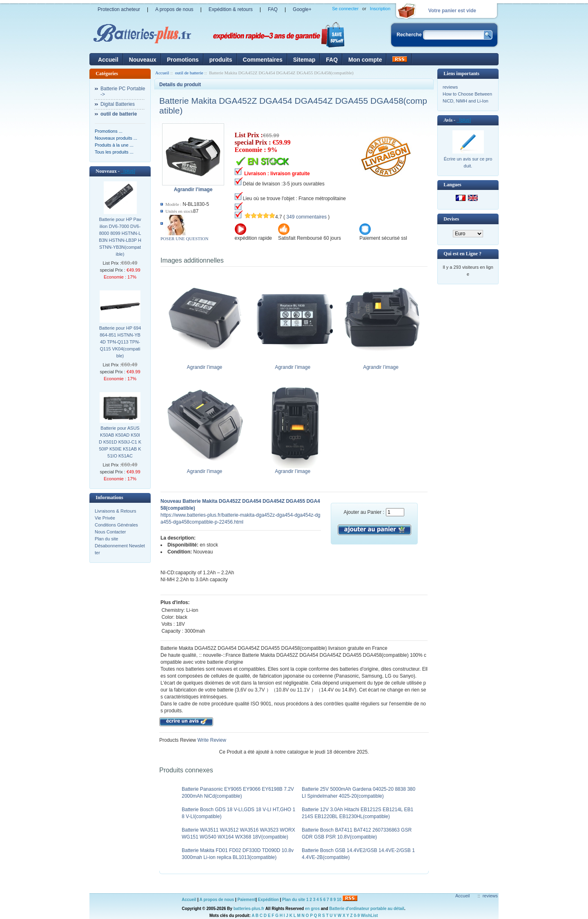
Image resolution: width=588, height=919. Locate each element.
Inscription (380, 9)
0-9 (357, 916)
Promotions (183, 60)
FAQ (273, 9)
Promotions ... (109, 131)
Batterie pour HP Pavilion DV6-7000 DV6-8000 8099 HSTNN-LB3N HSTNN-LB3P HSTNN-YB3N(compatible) (120, 237)
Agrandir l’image (206, 365)
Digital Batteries (118, 104)
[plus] (128, 171)
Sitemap (304, 60)
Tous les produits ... (114, 152)
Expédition (268, 900)
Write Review (211, 740)
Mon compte (365, 60)
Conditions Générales (116, 525)
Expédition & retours (231, 9)
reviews (450, 87)
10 (339, 900)
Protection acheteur (119, 9)
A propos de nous (174, 9)
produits (221, 60)
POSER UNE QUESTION (184, 239)
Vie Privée (105, 518)
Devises (451, 219)
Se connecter (345, 9)
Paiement (247, 900)
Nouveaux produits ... (116, 138)
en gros (312, 909)
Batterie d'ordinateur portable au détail (367, 909)
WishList (370, 916)
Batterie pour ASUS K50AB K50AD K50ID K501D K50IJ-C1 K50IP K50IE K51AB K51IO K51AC (120, 442)
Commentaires (263, 60)
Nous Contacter (110, 532)
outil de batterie (189, 73)
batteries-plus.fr (249, 909)
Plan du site (106, 539)
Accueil (108, 60)
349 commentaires (306, 217)
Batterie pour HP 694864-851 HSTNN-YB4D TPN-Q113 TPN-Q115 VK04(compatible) (120, 342)
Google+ (302, 9)
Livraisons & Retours (116, 511)
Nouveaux (143, 60)
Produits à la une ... (114, 145)
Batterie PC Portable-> (123, 91)
